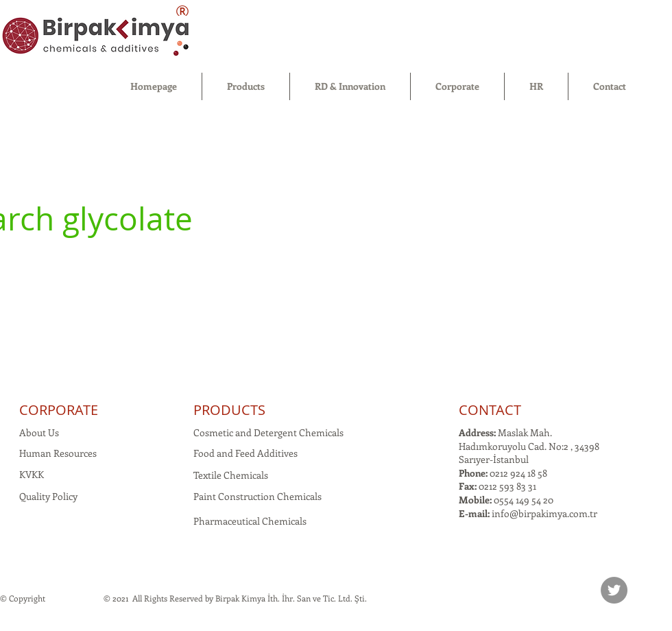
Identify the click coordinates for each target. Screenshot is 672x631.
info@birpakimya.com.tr (544, 513)
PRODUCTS (229, 410)
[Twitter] (614, 590)
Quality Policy (48, 496)
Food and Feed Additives (245, 453)
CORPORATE (59, 410)
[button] (246, 86)
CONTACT (490, 410)
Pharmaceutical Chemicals (250, 521)
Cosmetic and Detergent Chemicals (268, 432)
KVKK (32, 474)
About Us (39, 432)
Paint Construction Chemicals (257, 496)
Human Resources (58, 453)
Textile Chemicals (231, 475)
